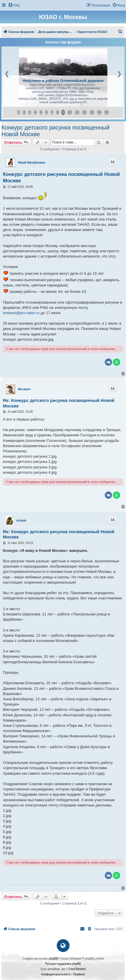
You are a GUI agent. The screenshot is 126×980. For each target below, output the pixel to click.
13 (92, 112)
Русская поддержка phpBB (63, 964)
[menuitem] (14, 5)
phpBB (53, 959)
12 (84, 112)
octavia (21, 520)
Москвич (24, 389)
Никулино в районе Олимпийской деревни (63, 81)
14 (99, 112)
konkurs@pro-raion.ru (21, 313)
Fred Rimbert (77, 969)
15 (107, 112)
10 (70, 112)
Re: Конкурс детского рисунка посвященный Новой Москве (59, 403)
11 (77, 112)
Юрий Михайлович (32, 163)
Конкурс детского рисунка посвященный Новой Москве (55, 131)
